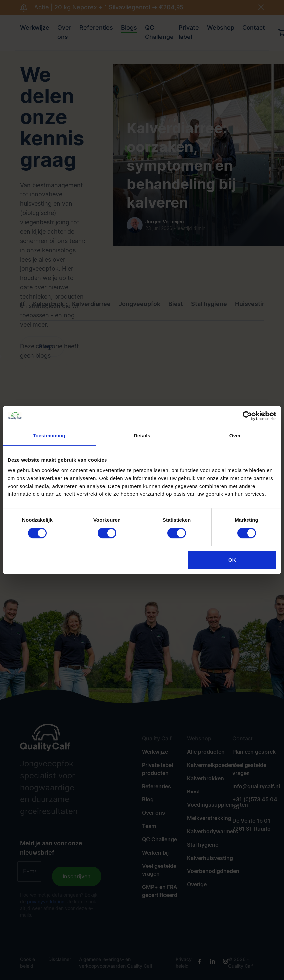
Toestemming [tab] (49, 436)
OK (232, 560)
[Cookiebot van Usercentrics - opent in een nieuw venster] (247, 416)
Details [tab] (142, 436)
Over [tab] (235, 436)
